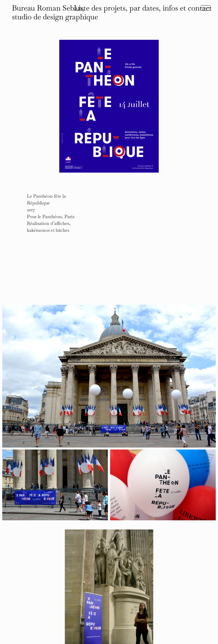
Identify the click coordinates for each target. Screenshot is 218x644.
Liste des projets (100, 8)
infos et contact (187, 8)
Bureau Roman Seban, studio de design (55, 12)
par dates (144, 8)
